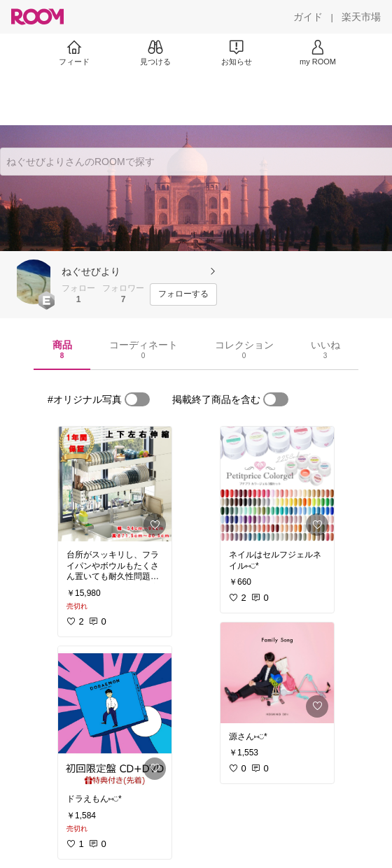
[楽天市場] (361, 17)
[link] (115, 484)
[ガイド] (308, 17)
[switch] (137, 399)
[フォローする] (183, 294)
